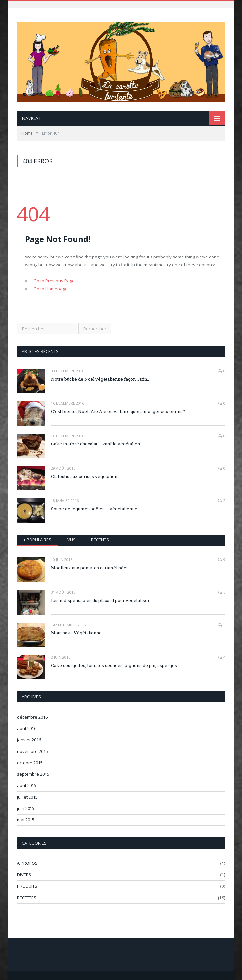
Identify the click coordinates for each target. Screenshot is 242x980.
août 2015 (27, 785)
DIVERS (24, 875)
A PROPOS (27, 863)
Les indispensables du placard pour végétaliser (100, 600)
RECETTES (27, 898)
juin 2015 (26, 808)
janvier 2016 (29, 740)
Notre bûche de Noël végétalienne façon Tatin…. (101, 379)
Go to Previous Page (54, 281)
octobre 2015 (30, 763)
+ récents (98, 540)
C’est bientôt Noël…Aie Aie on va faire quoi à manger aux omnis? (118, 411)
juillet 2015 (27, 797)
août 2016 (27, 728)
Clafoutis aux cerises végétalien (84, 476)
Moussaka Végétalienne (76, 633)
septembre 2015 (33, 774)
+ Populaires (37, 540)
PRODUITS (27, 886)
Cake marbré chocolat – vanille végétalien (95, 444)
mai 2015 (26, 820)
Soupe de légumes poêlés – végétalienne (94, 509)
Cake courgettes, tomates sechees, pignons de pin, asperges (114, 665)
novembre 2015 (32, 751)
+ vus (70, 540)
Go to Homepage (51, 289)
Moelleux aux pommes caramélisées (90, 568)
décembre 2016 (32, 717)
